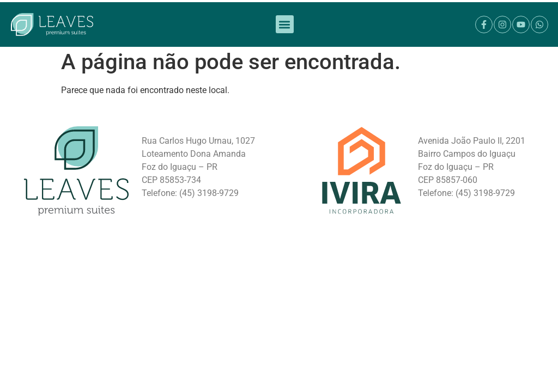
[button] (285, 17)
